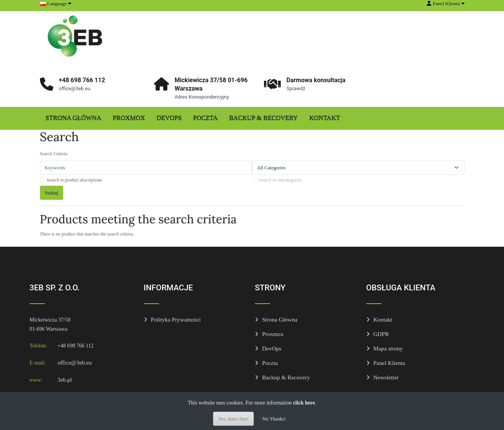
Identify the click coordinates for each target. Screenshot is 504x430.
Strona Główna (74, 118)
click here (304, 403)
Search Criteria (54, 154)
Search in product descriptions (75, 180)
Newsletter (386, 377)
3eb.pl (65, 380)
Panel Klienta (389, 363)
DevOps (169, 118)
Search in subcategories (281, 180)
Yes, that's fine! (233, 419)
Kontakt (325, 118)
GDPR (381, 334)
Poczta (206, 118)
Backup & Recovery (263, 118)
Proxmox (129, 118)
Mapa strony (388, 348)
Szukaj (52, 193)
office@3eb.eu (75, 362)
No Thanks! (274, 419)
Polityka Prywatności (176, 319)
